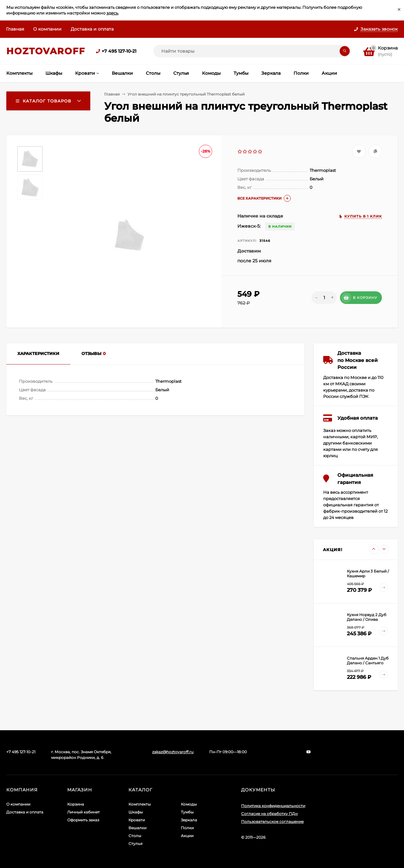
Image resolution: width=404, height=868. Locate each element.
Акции (187, 836)
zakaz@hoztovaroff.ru (173, 752)
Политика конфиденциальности (273, 806)
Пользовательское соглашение (272, 821)
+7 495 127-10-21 (119, 51)
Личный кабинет (83, 812)
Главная (15, 29)
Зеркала (189, 820)
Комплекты (140, 804)
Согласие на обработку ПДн (269, 814)
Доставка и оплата (92, 29)
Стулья (135, 844)
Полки (187, 828)
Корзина (76, 804)
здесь (112, 13)
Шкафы (136, 812)
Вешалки (137, 828)
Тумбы (187, 812)
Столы (135, 836)
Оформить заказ (83, 820)
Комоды (189, 804)
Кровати (137, 820)
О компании (47, 29)
